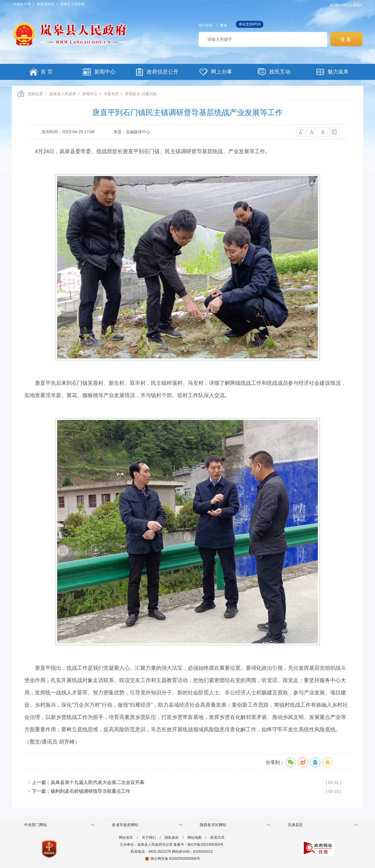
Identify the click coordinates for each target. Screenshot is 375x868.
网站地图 (195, 838)
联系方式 (217, 838)
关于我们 (149, 838)
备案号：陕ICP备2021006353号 (198, 845)
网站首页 (126, 838)
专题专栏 (111, 94)
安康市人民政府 (72, 4)
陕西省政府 (45, 4)
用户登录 (206, 25)
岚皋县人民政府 (63, 94)
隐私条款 (172, 838)
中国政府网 (22, 4)
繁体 (224, 25)
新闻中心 (90, 94)
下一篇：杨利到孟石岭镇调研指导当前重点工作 (81, 791)
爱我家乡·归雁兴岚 (141, 94)
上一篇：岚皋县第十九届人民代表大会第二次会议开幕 (88, 782)
